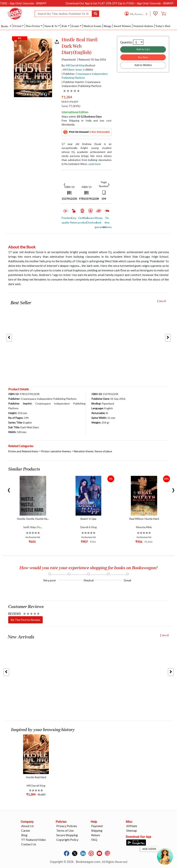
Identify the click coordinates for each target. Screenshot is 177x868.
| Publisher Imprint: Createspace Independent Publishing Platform (81, 84)
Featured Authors (143, 26)
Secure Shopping (67, 835)
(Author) (90, 65)
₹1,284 (67, 97)
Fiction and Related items (23, 451)
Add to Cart (143, 49)
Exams (75, 26)
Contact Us (29, 844)
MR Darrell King (75, 65)
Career (26, 830)
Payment (97, 826)
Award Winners (122, 26)
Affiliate (132, 826)
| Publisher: (85, 76)
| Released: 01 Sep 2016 (91, 60)
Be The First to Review (25, 620)
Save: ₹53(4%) (71, 106)
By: (73, 65)
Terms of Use (65, 830)
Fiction (17, 26)
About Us (27, 826)
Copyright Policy (67, 840)
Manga (107, 26)
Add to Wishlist (143, 65)
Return (96, 835)
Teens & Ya (51, 26)
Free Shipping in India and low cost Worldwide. (87, 122)
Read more (95, 164)
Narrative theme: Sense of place (93, 451)
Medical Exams (92, 26)
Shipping (97, 830)
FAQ (94, 840)
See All (163, 301)
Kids (64, 26)
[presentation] (64, 184)
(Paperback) (69, 60)
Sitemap (132, 830)
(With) (89, 70)
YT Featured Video (33, 840)
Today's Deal (163, 26)
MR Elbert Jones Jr (74, 70)
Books (5, 26)
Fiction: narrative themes (56, 451)
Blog (24, 835)
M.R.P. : (70, 102)
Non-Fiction (33, 26)
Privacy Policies (67, 826)
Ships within (82, 116)
